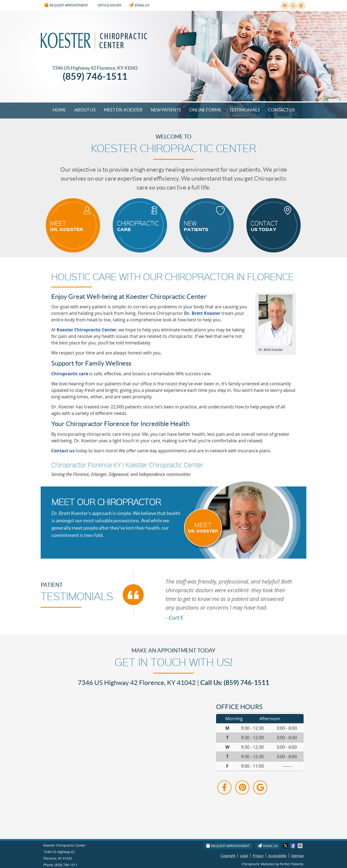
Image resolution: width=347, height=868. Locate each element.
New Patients (166, 110)
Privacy (258, 856)
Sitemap (297, 856)
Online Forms (205, 110)
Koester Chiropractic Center (86, 330)
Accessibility (277, 856)
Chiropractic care (70, 374)
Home (59, 110)
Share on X (286, 846)
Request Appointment (66, 5)
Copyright (228, 856)
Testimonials (245, 110)
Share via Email (301, 846)
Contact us (63, 451)
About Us (85, 110)
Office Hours (109, 5)
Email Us (139, 5)
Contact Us (281, 110)
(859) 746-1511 (66, 865)
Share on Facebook (293, 846)
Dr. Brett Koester (202, 313)
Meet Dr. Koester (123, 110)
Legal (244, 856)
